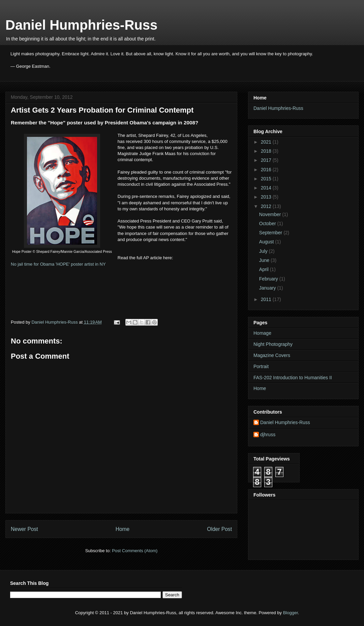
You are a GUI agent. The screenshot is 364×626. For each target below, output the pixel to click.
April (265, 269)
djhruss (268, 435)
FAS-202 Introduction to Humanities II (293, 378)
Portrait (261, 366)
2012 (267, 206)
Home (123, 529)
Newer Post (24, 529)
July (264, 251)
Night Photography (273, 344)
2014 (267, 188)
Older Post (219, 529)
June (265, 260)
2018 (267, 151)
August (267, 242)
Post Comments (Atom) (135, 551)
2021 (267, 142)
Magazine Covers (272, 355)
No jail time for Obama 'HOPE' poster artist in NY (58, 264)
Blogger (291, 613)
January (268, 288)
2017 (267, 160)
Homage (262, 333)
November (271, 214)
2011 (267, 299)
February (269, 279)
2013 (267, 197)
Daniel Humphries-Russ (81, 25)
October (268, 223)
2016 (267, 170)
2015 (267, 179)
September (271, 233)
